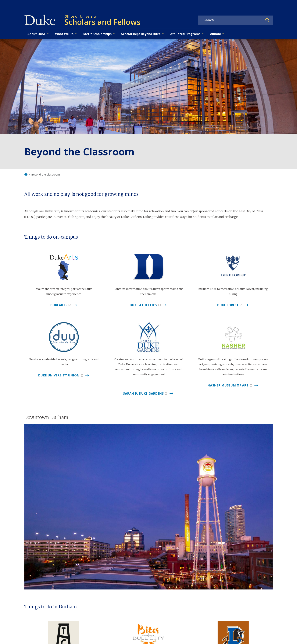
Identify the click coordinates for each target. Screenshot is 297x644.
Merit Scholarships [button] (97, 34)
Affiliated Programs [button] (185, 34)
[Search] (268, 20)
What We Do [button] (64, 34)
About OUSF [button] (36, 34)
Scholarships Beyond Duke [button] (141, 34)
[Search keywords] (231, 20)
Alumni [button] (215, 34)
